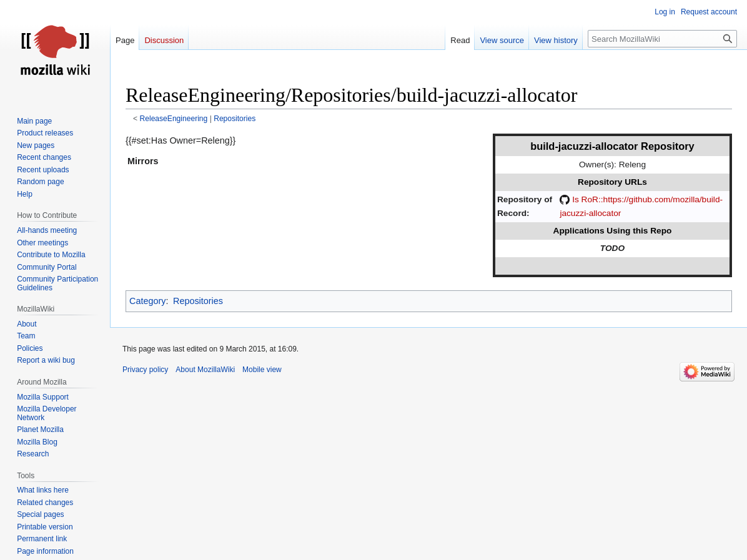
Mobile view (262, 370)
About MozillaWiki (205, 370)
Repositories (235, 119)
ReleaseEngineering (174, 119)
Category (147, 301)
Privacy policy (145, 370)
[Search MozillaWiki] (662, 39)
